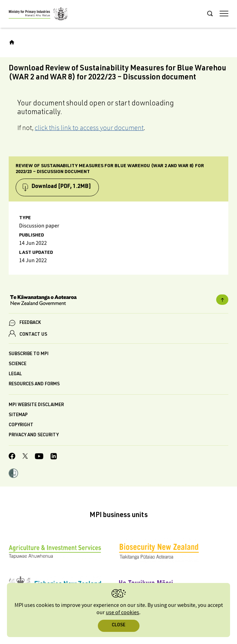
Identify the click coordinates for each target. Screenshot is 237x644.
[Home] (12, 42)
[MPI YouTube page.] (39, 457)
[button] (13, 474)
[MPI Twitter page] (25, 457)
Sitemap (18, 415)
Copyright (21, 425)
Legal (15, 374)
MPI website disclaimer (36, 405)
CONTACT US (33, 335)
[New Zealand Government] (118, 301)
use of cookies (122, 613)
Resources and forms (34, 384)
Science (18, 364)
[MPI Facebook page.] (12, 457)
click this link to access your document (89, 128)
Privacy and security (34, 435)
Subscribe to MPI (29, 354)
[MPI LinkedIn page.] (54, 457)
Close (118, 625)
